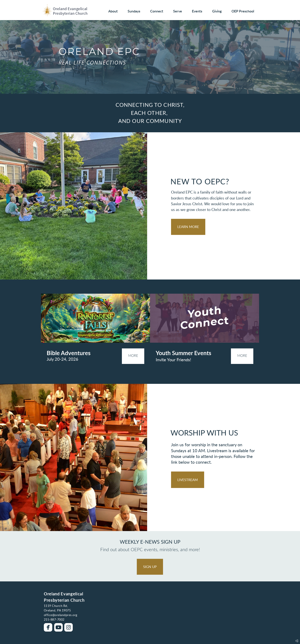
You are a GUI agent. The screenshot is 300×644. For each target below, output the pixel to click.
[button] (188, 227)
